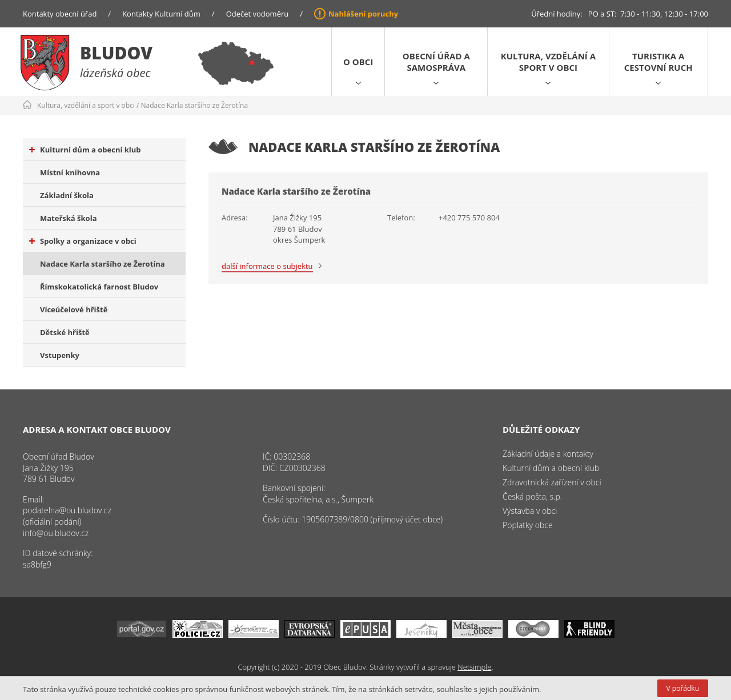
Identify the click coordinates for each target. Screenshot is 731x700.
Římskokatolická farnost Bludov (99, 287)
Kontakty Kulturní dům (161, 14)
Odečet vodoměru (258, 14)
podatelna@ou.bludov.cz (67, 510)
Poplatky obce (528, 525)
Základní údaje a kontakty (548, 454)
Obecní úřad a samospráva (436, 62)
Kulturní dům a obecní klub (85, 150)
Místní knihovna (70, 172)
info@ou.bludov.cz (56, 533)
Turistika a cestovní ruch (658, 62)
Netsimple (474, 667)
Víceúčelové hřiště (74, 309)
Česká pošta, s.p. (532, 496)
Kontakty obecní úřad (60, 14)
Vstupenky (60, 355)
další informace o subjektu (267, 266)
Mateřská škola (68, 218)
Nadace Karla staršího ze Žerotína (195, 105)
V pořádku (683, 688)
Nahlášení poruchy (363, 14)
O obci (358, 62)
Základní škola (67, 195)
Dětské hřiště (65, 332)
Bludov (116, 53)
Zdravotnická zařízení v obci (552, 482)
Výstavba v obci (530, 511)
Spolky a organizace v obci (83, 241)
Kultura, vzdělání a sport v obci (548, 62)
